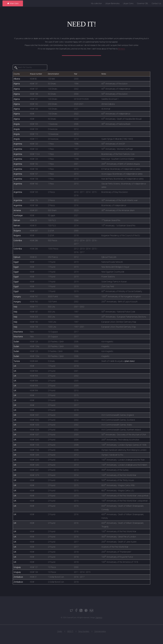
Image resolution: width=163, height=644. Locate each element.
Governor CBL (143, 3)
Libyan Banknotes (112, 3)
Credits (60, 631)
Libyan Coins (128, 3)
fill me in (121, 49)
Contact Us (156, 3)
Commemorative (100, 631)
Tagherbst (99, 618)
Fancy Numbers (84, 631)
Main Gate (13, 3)
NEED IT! (70, 631)
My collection (96, 3)
